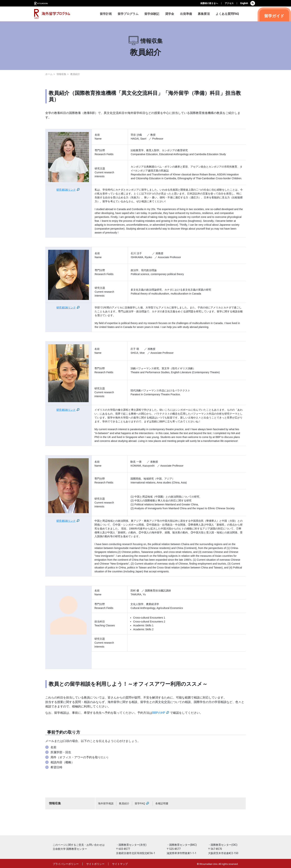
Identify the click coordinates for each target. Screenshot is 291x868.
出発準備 (186, 14)
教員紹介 (124, 803)
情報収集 (61, 74)
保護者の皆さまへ (209, 3)
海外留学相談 (106, 803)
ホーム (49, 74)
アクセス (229, 3)
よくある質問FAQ (227, 14)
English (244, 3)
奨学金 (170, 14)
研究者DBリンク (68, 190)
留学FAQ (142, 803)
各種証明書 (162, 803)
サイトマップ (120, 864)
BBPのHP (161, 713)
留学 (274, 16)
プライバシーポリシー (66, 864)
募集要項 (204, 14)
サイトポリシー (95, 864)
